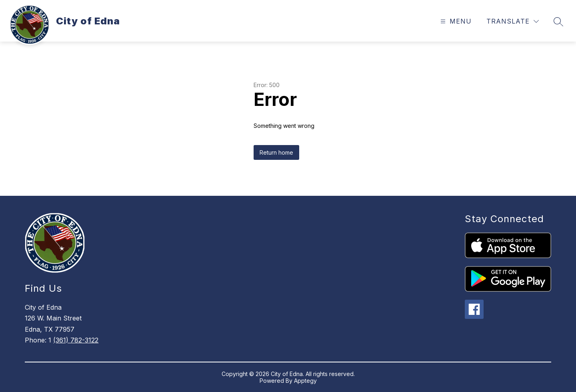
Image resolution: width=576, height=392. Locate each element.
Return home (276, 152)
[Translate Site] (513, 21)
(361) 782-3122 (76, 340)
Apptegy (305, 381)
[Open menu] (455, 21)
